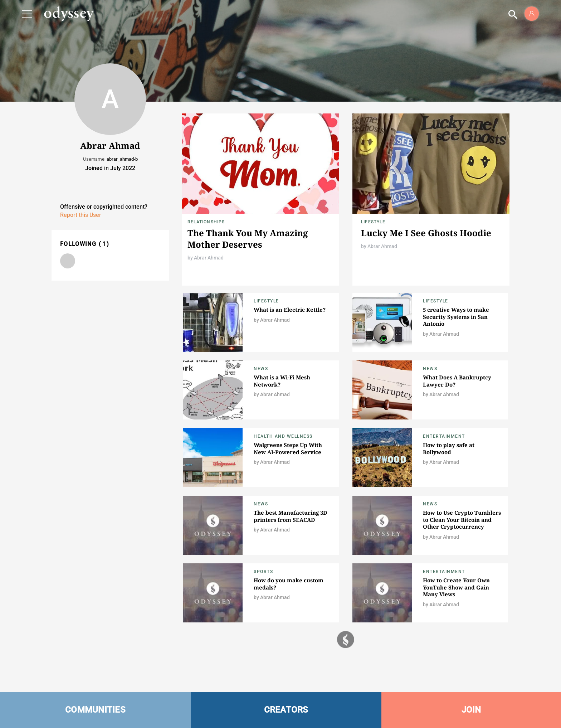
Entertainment (444, 436)
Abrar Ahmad (209, 258)
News (261, 369)
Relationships (206, 222)
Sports (263, 572)
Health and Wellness (283, 436)
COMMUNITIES (95, 710)
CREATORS (286, 710)
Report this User (81, 215)
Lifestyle (373, 222)
